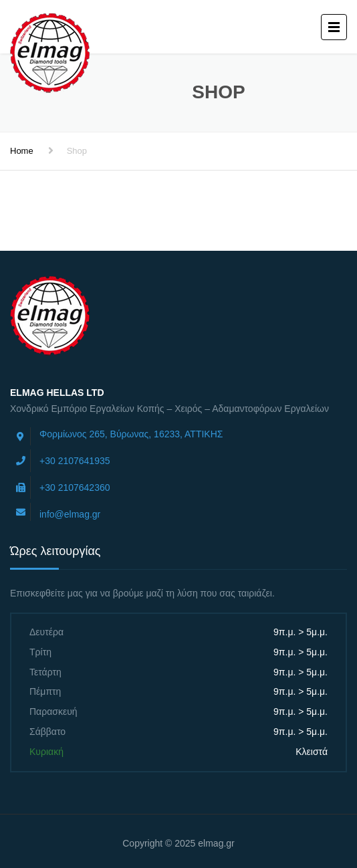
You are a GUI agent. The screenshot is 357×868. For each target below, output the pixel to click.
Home (22, 151)
